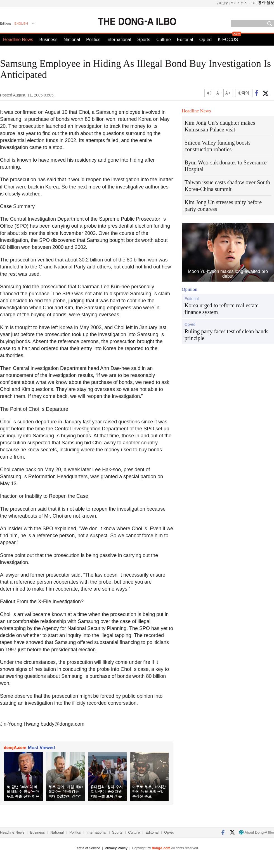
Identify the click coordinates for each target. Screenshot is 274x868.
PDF (252, 3)
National (72, 40)
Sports (144, 40)
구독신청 (222, 3)
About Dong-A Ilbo (257, 832)
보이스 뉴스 (239, 3)
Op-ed (206, 40)
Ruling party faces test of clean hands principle (226, 335)
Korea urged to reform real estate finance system (222, 309)
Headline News (18, 40)
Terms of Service (88, 848)
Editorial (185, 40)
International (119, 40)
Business (49, 40)
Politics (93, 40)
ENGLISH (21, 23)
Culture (164, 40)
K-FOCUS (228, 40)
